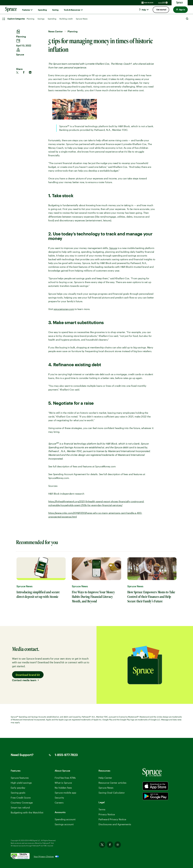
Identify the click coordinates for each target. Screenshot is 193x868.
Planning (30, 19)
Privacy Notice (107, 814)
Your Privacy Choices (44, 856)
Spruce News (82, 19)
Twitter (102, 845)
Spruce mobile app (65, 793)
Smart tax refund (20, 808)
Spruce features (20, 778)
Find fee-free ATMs (65, 778)
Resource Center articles (112, 783)
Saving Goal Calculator (112, 793)
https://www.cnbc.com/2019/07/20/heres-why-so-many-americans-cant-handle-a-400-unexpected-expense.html (95, 515)
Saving (55, 10)
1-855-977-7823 (66, 755)
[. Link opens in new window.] (22, 856)
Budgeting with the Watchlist (27, 812)
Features (26, 10)
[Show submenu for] (32, 10)
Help (142, 10)
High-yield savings (21, 783)
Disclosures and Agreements (115, 824)
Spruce (113, 248)
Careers (59, 803)
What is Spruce (63, 783)
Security (59, 798)
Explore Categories (16, 19)
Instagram (118, 845)
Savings (41, 19)
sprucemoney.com (64, 309)
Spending (42, 10)
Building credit (66, 19)
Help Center (105, 778)
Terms (102, 809)
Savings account (64, 824)
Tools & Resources (72, 10)
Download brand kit (28, 675)
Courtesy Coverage (22, 803)
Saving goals (18, 793)
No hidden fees (63, 788)
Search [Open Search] (187, 19)
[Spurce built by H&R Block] (155, 786)
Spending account (65, 819)
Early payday (18, 788)
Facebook (110, 845)
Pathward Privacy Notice (112, 819)
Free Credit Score (21, 798)
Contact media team (24, 680)
